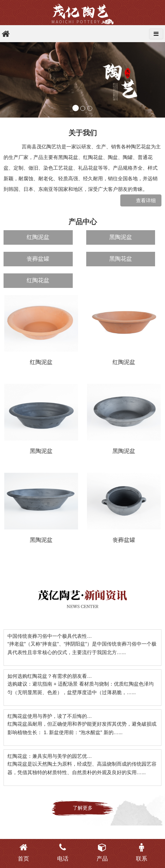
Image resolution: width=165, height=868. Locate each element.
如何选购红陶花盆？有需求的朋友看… (50, 676)
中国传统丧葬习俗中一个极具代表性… (50, 636)
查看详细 (146, 200)
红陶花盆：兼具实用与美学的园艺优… (50, 756)
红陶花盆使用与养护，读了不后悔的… (50, 716)
